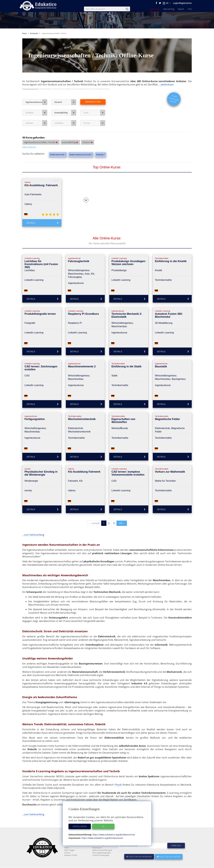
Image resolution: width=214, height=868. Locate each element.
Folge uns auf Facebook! (139, 857)
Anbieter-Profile (71, 855)
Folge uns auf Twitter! (169, 857)
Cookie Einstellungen (101, 855)
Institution (65, 116)
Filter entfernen (29, 140)
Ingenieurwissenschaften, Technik (36, 95)
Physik (119, 778)
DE (167, 3)
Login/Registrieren (182, 3)
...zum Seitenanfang (33, 528)
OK (103, 826)
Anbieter (36, 116)
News (67, 848)
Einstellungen (80, 826)
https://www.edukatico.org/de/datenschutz (113, 835)
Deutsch (65, 95)
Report (181, 9)
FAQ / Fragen (69, 850)
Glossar (67, 853)
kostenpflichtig (65, 106)
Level (94, 106)
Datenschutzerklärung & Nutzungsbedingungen (102, 852)
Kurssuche (155, 9)
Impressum (97, 848)
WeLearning (169, 9)
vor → (122, 516)
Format (94, 116)
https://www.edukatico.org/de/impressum (102, 838)
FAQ (190, 9)
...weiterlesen (166, 78)
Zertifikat (36, 106)
